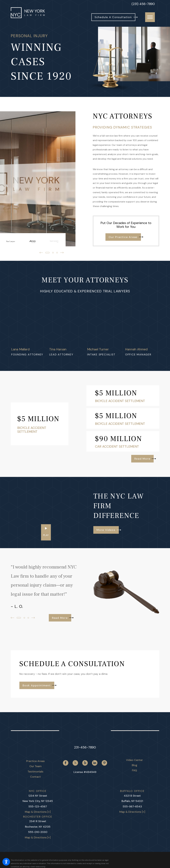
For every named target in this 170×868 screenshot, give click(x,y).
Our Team (36, 766)
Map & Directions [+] (38, 812)
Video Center (134, 760)
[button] (6, 862)
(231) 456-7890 (143, 4)
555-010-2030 (38, 832)
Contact (35, 777)
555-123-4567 (38, 806)
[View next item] (33, 618)
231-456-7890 (85, 747)
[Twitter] (75, 763)
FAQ (134, 770)
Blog (135, 765)
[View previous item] (12, 618)
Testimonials (35, 772)
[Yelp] (85, 763)
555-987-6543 (132, 806)
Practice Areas (35, 761)
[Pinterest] (104, 763)
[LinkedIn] (95, 763)
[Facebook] (66, 763)
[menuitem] (36, 761)
